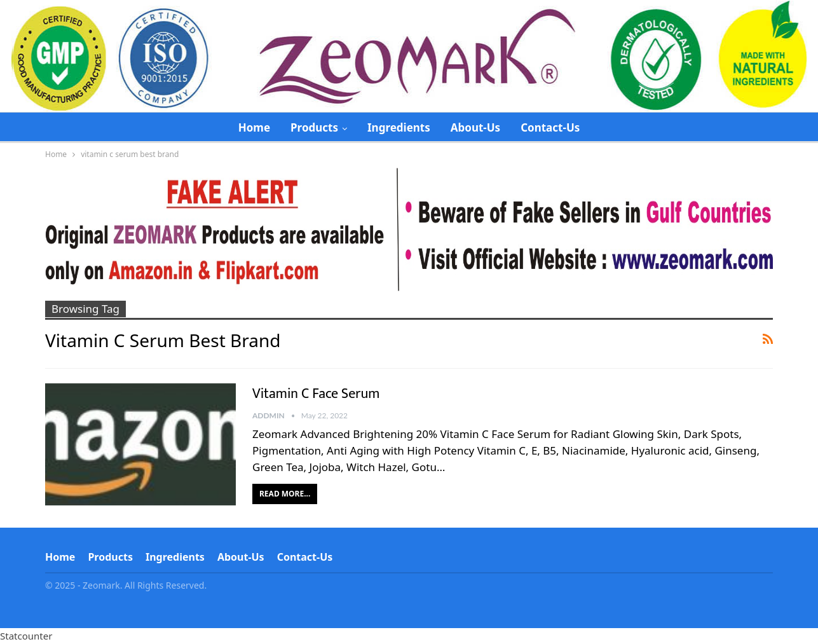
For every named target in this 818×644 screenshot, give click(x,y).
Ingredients (399, 127)
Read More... (285, 494)
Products (314, 127)
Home (254, 127)
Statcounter (26, 636)
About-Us (475, 127)
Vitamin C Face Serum (316, 394)
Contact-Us (550, 127)
